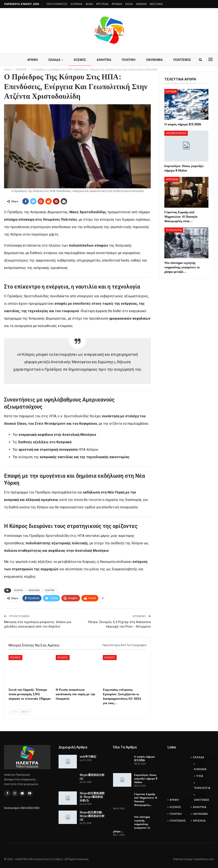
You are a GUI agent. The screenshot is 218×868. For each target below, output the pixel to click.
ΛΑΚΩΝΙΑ (141, 4)
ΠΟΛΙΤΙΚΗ (141, 60)
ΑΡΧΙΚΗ (42, 60)
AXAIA (89, 4)
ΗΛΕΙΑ (129, 4)
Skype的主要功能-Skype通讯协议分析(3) (92, 816)
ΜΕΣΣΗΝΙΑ (156, 4)
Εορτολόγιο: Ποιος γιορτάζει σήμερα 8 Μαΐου (146, 778)
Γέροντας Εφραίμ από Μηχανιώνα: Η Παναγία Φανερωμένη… (146, 799)
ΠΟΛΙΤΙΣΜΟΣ (178, 821)
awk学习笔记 (88, 756)
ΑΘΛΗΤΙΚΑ (115, 60)
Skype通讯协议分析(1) (92, 777)
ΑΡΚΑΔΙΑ (117, 4)
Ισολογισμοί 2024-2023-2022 (22, 808)
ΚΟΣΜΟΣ (91, 60)
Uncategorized (176, 133)
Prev (14, 712)
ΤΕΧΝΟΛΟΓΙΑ (174, 230)
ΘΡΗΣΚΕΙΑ (172, 179)
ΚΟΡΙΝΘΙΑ (76, 4)
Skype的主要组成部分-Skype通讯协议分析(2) (92, 797)
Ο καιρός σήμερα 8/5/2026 (144, 758)
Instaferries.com (204, 859)
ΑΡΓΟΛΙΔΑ (102, 4)
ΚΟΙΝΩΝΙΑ (200, 769)
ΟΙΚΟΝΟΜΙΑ (34, 590)
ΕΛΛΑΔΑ (65, 60)
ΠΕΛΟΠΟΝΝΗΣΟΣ (57, 4)
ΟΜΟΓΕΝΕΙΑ (200, 800)
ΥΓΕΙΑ (200, 776)
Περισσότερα (169, 60)
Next (25, 712)
